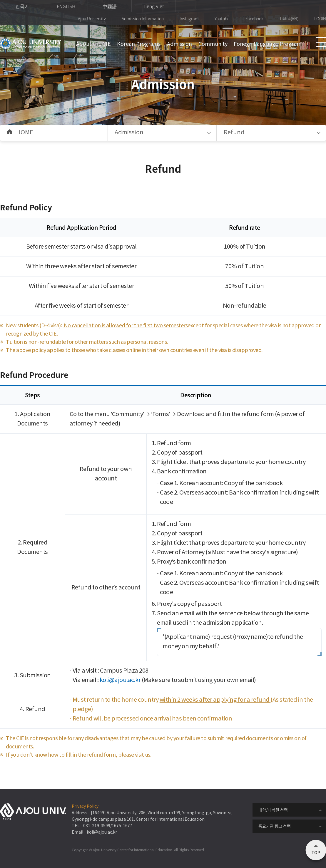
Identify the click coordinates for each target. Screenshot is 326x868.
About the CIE (93, 44)
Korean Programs (139, 44)
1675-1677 (122, 826)
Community (213, 44)
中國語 (110, 6)
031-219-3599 (97, 826)
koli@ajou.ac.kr (120, 680)
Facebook (254, 19)
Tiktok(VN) (289, 19)
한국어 (22, 6)
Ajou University (92, 19)
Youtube (222, 19)
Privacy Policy (85, 807)
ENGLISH (66, 6)
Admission (179, 44)
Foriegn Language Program (268, 44)
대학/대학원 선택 (273, 810)
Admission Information (143, 19)
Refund (234, 133)
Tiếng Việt (153, 6)
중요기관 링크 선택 (275, 826)
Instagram (189, 19)
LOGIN (320, 19)
